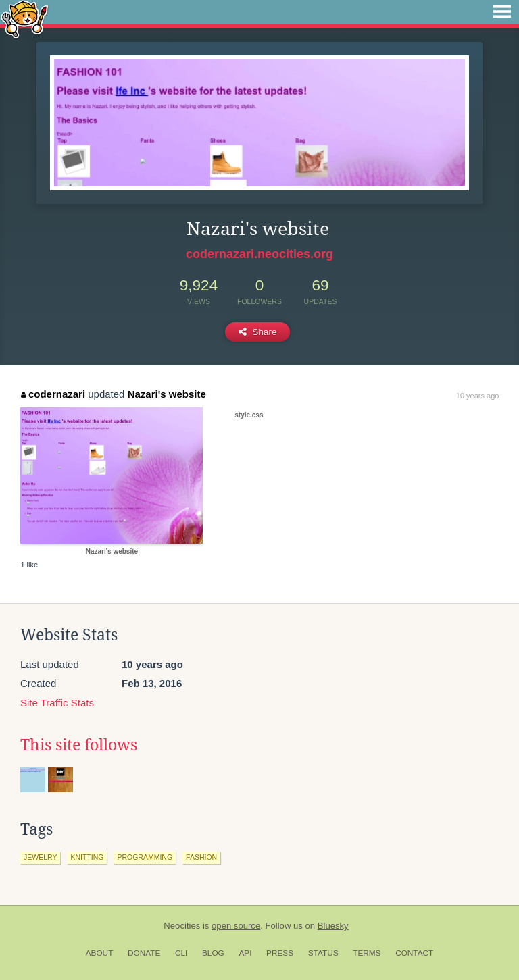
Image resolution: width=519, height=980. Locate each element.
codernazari (53, 394)
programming (145, 857)
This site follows (79, 745)
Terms (367, 953)
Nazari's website (167, 394)
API (245, 953)
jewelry (40, 857)
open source (236, 926)
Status (323, 953)
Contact (414, 953)
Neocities (182, 926)
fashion (201, 857)
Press (280, 953)
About (100, 953)
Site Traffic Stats (57, 703)
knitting (87, 857)
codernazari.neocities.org (259, 254)
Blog (213, 953)
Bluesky (333, 926)
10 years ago (478, 396)
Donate (144, 953)
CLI (181, 953)
